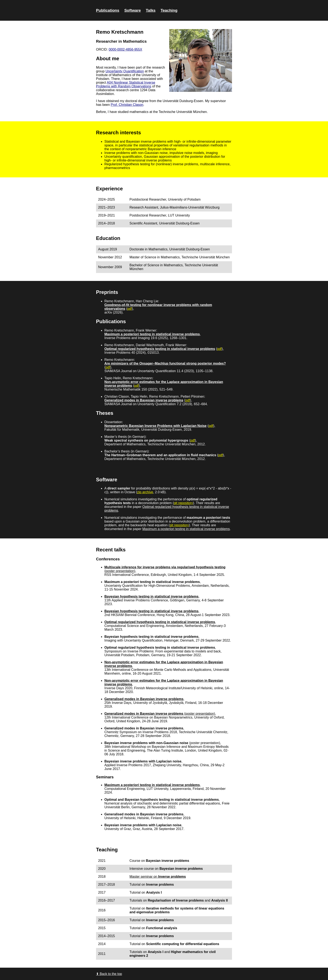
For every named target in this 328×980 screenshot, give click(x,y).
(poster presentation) (199, 714)
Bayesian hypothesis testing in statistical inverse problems (151, 596)
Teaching (169, 10)
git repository (183, 503)
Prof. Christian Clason (127, 105)
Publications (108, 10)
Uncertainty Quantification (125, 71)
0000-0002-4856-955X (125, 49)
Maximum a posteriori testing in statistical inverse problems (152, 334)
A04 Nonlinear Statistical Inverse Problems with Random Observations (126, 84)
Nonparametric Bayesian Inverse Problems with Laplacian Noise (155, 426)
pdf (129, 309)
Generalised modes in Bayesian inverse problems (144, 699)
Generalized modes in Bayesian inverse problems (144, 400)
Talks (151, 10)
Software (133, 10)
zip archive (145, 492)
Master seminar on (158, 877)
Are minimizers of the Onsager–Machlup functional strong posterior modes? (165, 363)
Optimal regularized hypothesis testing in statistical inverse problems (160, 349)
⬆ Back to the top (109, 974)
